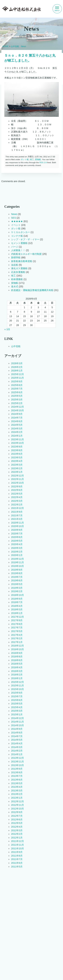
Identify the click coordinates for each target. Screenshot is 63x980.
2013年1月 (17, 798)
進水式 (15, 286)
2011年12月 (17, 841)
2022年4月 (17, 497)
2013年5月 (17, 783)
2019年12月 (17, 559)
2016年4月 (17, 667)
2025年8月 (17, 385)
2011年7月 (17, 859)
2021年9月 (17, 512)
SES (14, 218)
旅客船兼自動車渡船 (22, 261)
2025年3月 (17, 400)
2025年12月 (17, 374)
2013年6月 (17, 780)
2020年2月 (17, 552)
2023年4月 (17, 461)
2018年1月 (17, 613)
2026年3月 (17, 363)
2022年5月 (17, 494)
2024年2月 (17, 432)
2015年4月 (17, 707)
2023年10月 (17, 443)
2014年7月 (17, 736)
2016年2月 (17, 675)
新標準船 (16, 258)
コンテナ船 (17, 236)
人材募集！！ (18, 250)
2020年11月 (17, 523)
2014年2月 (17, 751)
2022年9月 (17, 486)
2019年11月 (17, 563)
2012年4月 (17, 827)
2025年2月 (17, 403)
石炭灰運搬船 (18, 272)
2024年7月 (17, 418)
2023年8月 (17, 450)
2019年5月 (17, 584)
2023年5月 (17, 458)
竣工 (32, 159)
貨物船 (38, 159)
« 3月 (7, 329)
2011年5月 (17, 867)
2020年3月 (17, 548)
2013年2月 (17, 794)
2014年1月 (17, 754)
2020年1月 (17, 555)
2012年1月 (17, 838)
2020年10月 (17, 526)
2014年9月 (17, 729)
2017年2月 (17, 638)
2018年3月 (17, 610)
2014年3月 (17, 747)
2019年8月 (17, 573)
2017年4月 (17, 635)
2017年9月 (17, 620)
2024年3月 (17, 429)
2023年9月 (17, 447)
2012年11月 (17, 805)
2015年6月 (17, 700)
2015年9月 (17, 693)
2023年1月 (17, 472)
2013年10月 (17, 765)
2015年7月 (17, 696)
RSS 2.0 (43, 162)
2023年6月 (17, 454)
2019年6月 (17, 581)
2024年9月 (17, 414)
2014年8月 (17, 733)
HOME (6, 46)
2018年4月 (17, 606)
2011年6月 (17, 863)
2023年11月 (17, 439)
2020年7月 (17, 534)
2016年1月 (17, 678)
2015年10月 (17, 689)
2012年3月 (17, 830)
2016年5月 (17, 664)
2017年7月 (17, 628)
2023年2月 (17, 468)
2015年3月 (17, 711)
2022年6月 (17, 490)
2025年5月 (17, 396)
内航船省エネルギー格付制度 (26, 254)
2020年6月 (17, 537)
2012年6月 (17, 820)
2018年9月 (17, 599)
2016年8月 (17, 657)
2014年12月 (17, 718)
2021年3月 (17, 519)
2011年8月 (17, 856)
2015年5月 (17, 704)
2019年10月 (17, 566)
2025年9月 (17, 381)
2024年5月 (17, 425)
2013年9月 (17, 769)
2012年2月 (17, 834)
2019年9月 (17, 570)
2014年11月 (17, 722)
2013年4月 (17, 787)
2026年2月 (17, 367)
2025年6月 (17, 392)
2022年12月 (17, 476)
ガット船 (25, 159)
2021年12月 (17, 508)
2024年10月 (17, 410)
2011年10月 (17, 848)
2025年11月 (17, 378)
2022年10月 (17, 483)
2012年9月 (17, 812)
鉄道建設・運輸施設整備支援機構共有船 (32, 290)
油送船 (15, 265)
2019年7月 (17, 577)
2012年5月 (17, 823)
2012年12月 (17, 801)
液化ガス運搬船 (19, 268)
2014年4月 (17, 743)
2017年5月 (17, 631)
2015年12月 (17, 682)
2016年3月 (17, 671)
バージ (15, 247)
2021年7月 (17, 515)
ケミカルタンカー (20, 232)
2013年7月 (17, 776)
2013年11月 (17, 762)
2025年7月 (17, 389)
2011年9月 (17, 852)
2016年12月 (17, 646)
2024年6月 (17, 421)
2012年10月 (17, 809)
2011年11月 (17, 845)
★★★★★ (17, 221)
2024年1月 (17, 436)
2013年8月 (17, 772)
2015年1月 (17, 714)
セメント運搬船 (19, 243)
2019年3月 (17, 588)
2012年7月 (17, 816)
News (14, 214)
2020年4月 (17, 544)
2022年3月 (17, 501)
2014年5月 (17, 740)
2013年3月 (17, 791)
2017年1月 (17, 642)
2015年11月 (17, 685)
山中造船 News (18, 46)
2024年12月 (17, 407)
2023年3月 (17, 465)
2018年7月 (17, 602)
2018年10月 (17, 595)
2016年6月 (17, 660)
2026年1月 (17, 371)
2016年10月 (17, 649)
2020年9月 (17, 530)
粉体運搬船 (17, 279)
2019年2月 (17, 591)
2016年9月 (17, 653)
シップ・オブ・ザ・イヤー (25, 239)
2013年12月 (17, 758)
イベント (16, 225)
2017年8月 (17, 624)
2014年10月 (17, 725)
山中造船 (16, 346)
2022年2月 (17, 505)
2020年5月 (17, 541)
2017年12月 (17, 617)
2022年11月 (17, 479)
